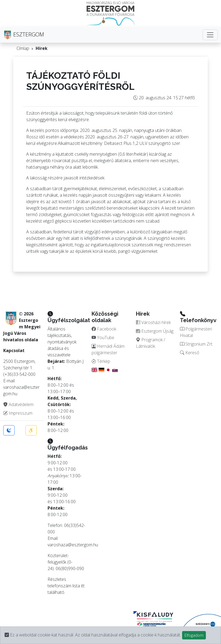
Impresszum (18, 413)
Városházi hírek (153, 322)
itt (83, 586)
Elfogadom (194, 635)
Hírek (42, 48)
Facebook (104, 329)
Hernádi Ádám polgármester (108, 349)
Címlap (23, 48)
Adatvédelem (18, 404)
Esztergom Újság (155, 331)
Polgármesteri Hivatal (196, 332)
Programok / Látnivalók (150, 343)
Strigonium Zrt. (197, 344)
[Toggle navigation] (210, 35)
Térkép (101, 361)
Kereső (190, 353)
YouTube (103, 338)
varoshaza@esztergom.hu (73, 545)
